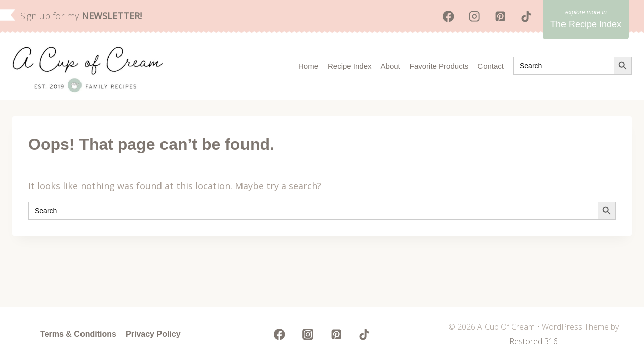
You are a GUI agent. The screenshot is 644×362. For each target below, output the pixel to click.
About (391, 66)
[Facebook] (449, 16)
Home (308, 66)
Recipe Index (350, 66)
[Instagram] (474, 16)
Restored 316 (534, 341)
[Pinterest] (500, 16)
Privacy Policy (153, 334)
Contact (491, 66)
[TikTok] (527, 16)
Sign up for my (81, 16)
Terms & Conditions (78, 334)
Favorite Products (439, 66)
